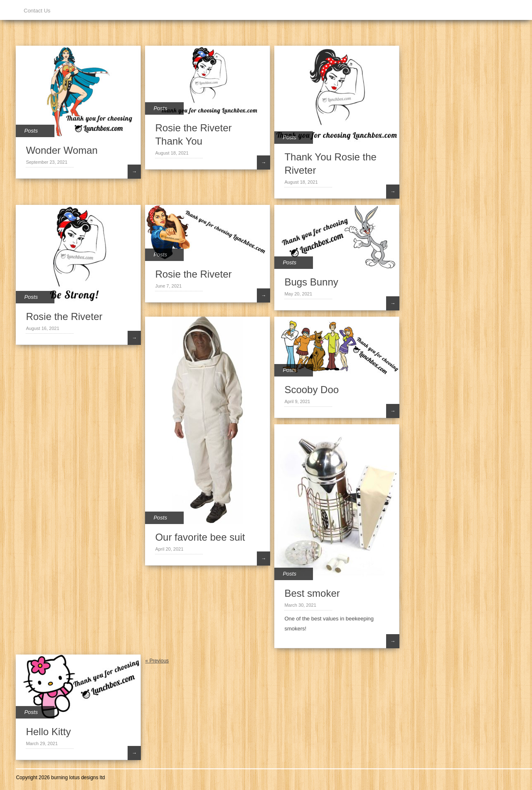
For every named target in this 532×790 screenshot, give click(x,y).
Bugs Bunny (311, 282)
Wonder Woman (62, 150)
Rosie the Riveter (64, 316)
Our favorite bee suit (200, 537)
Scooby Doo (312, 390)
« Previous (157, 661)
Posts (31, 131)
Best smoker (312, 593)
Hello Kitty (48, 732)
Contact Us (37, 11)
